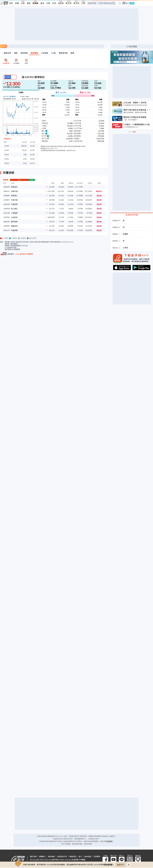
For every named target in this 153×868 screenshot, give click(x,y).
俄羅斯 (125, 234)
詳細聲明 (109, 841)
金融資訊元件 (62, 857)
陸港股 (35, 3)
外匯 (48, 3)
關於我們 (33, 857)
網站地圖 (88, 857)
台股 (23, 3)
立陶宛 (125, 248)
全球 (54, 3)
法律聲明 (97, 857)
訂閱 (83, 3)
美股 (29, 3)
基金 (42, 3)
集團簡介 (42, 857)
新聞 (17, 3)
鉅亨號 (76, 3)
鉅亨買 (69, 3)
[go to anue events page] (120, 3)
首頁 (11, 3)
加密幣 (61, 3)
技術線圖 (133, 46)
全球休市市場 (132, 215)
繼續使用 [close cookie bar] (120, 865)
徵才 (80, 857)
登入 (128, 3)
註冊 (132, 3)
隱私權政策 (108, 865)
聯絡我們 (73, 857)
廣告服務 (51, 857)
